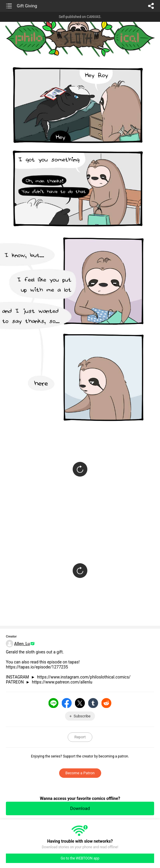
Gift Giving (27, 6)
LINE (54, 703)
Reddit (106, 703)
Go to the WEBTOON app (80, 858)
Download (80, 808)
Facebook (67, 703)
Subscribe (82, 716)
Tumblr (93, 703)
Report (80, 737)
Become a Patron (80, 773)
